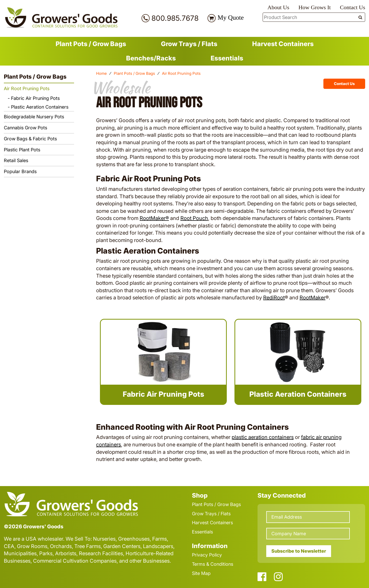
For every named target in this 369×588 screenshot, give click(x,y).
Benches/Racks (151, 58)
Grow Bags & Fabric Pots (30, 139)
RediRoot (274, 298)
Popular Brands (20, 171)
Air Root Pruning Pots (27, 88)
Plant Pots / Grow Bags (91, 44)
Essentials (227, 58)
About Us (278, 7)
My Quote (231, 18)
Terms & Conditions (213, 564)
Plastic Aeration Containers (40, 107)
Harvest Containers (283, 44)
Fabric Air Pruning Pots (35, 98)
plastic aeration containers (263, 437)
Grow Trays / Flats (189, 44)
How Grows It (315, 7)
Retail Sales (16, 160)
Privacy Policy (207, 555)
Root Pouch (194, 218)
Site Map (201, 573)
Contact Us (353, 7)
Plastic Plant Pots (22, 150)
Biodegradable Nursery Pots (34, 117)
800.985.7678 (175, 18)
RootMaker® (154, 218)
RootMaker (312, 298)
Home (101, 73)
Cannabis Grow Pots (25, 128)
